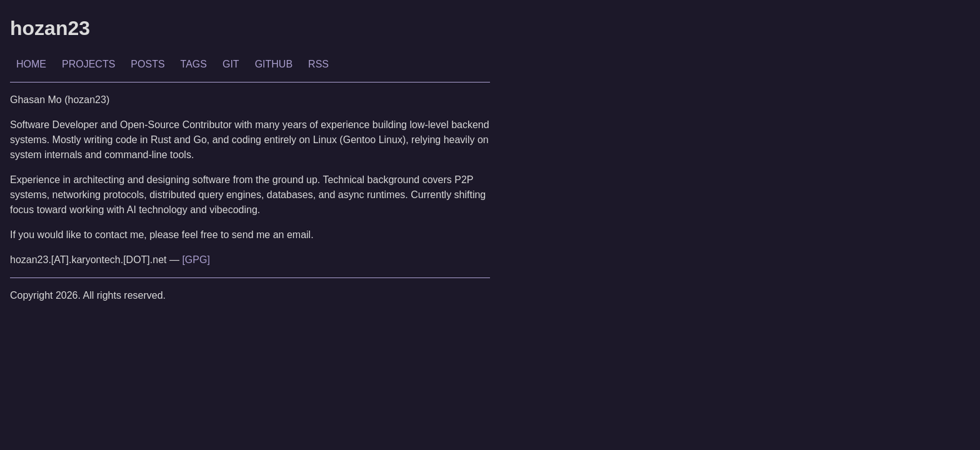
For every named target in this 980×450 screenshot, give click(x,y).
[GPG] (196, 260)
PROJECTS (88, 64)
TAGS (194, 64)
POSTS (147, 64)
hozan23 (50, 28)
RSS (318, 64)
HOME (31, 64)
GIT (231, 64)
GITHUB (274, 64)
